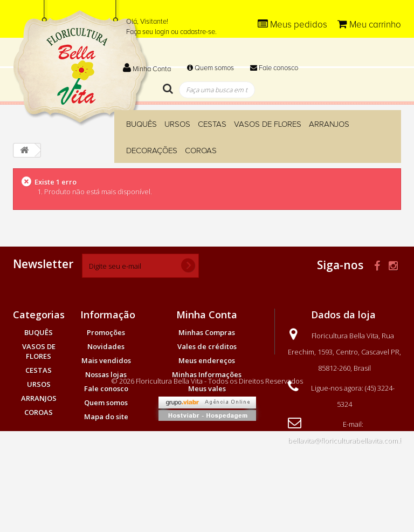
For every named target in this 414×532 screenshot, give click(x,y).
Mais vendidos (106, 360)
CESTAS (212, 124)
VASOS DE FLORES (268, 124)
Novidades (106, 346)
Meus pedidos (294, 25)
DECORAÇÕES (152, 151)
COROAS (201, 151)
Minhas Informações (207, 374)
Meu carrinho (369, 25)
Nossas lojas (106, 374)
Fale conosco (274, 68)
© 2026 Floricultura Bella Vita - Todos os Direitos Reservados (207, 482)
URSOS (177, 124)
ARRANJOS (329, 124)
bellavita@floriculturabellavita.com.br (347, 440)
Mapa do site (106, 417)
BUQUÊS (142, 124)
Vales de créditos (207, 346)
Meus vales (207, 388)
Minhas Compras (207, 332)
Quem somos (211, 68)
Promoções (106, 332)
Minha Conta (147, 69)
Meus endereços (207, 360)
